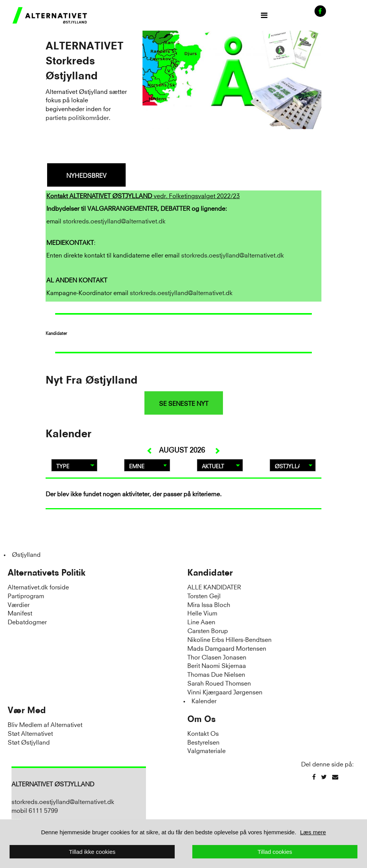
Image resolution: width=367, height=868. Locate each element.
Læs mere (313, 832)
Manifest (20, 613)
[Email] (335, 777)
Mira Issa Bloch (209, 604)
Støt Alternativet (30, 733)
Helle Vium (202, 613)
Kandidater (210, 573)
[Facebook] (314, 777)
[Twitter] (324, 777)
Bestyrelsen (203, 742)
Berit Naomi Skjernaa (217, 665)
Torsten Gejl (204, 595)
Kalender (204, 700)
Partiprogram (26, 595)
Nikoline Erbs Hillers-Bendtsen (229, 639)
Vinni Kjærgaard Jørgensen (225, 692)
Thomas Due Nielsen (216, 674)
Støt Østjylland (29, 742)
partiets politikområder (77, 117)
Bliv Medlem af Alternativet (45, 724)
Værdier (19, 604)
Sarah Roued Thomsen (219, 683)
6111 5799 (43, 810)
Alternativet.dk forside (38, 587)
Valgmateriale (206, 750)
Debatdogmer (27, 621)
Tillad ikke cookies (92, 852)
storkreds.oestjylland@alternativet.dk (114, 221)
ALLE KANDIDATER (214, 587)
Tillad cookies (275, 852)
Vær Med (27, 710)
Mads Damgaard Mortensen (227, 648)
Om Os (202, 719)
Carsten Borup (208, 630)
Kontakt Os (203, 733)
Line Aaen (201, 621)
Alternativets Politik (47, 573)
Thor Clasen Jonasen (217, 657)
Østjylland (26, 554)
